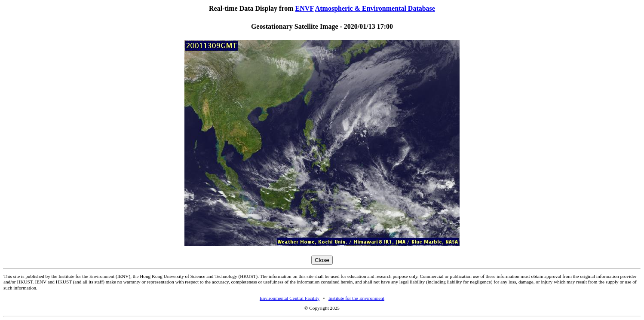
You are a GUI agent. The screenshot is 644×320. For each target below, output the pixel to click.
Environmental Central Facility (290, 298)
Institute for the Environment (356, 298)
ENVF (305, 8)
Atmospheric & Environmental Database (375, 8)
